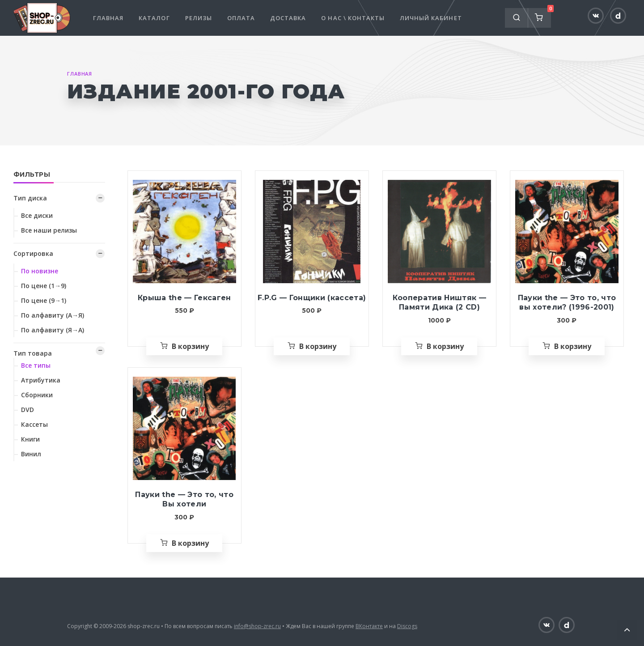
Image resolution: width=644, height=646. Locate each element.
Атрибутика (41, 380)
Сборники (37, 395)
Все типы (36, 365)
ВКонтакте (369, 626)
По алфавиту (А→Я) (53, 315)
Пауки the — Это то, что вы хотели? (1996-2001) (567, 303)
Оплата (241, 18)
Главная (108, 18)
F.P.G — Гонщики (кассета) (312, 298)
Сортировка (33, 253)
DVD (28, 410)
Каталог (154, 18)
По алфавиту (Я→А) (53, 330)
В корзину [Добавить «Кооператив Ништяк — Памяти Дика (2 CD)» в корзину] (445, 346)
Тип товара (33, 353)
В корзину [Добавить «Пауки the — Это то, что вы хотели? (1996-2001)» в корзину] (573, 346)
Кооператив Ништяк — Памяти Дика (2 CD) (439, 303)
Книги (30, 439)
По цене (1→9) (44, 286)
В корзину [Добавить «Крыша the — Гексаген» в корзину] (190, 346)
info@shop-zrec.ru (257, 626)
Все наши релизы (49, 230)
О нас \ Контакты (353, 18)
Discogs (407, 626)
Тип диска (30, 198)
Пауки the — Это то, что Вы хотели (184, 499)
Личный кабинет (431, 18)
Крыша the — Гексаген (184, 298)
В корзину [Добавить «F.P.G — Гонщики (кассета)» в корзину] (318, 346)
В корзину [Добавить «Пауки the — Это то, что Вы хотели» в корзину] (190, 543)
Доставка (288, 18)
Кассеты (34, 424)
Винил (31, 454)
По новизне (40, 271)
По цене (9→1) (44, 300)
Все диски (37, 215)
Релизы (199, 18)
